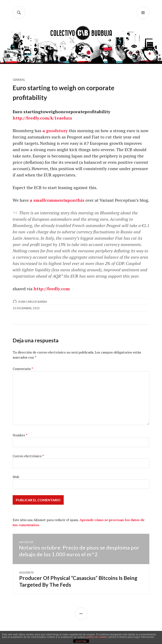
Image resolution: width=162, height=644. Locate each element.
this (80, 200)
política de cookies (97, 637)
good (51, 131)
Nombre (20, 435)
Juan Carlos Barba (32, 302)
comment (55, 200)
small (39, 200)
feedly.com (38, 118)
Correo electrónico (28, 456)
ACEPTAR (81, 641)
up (68, 200)
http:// (20, 118)
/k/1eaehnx (61, 118)
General (19, 80)
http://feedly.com (52, 289)
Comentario (23, 369)
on (73, 200)
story (62, 131)
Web (16, 477)
